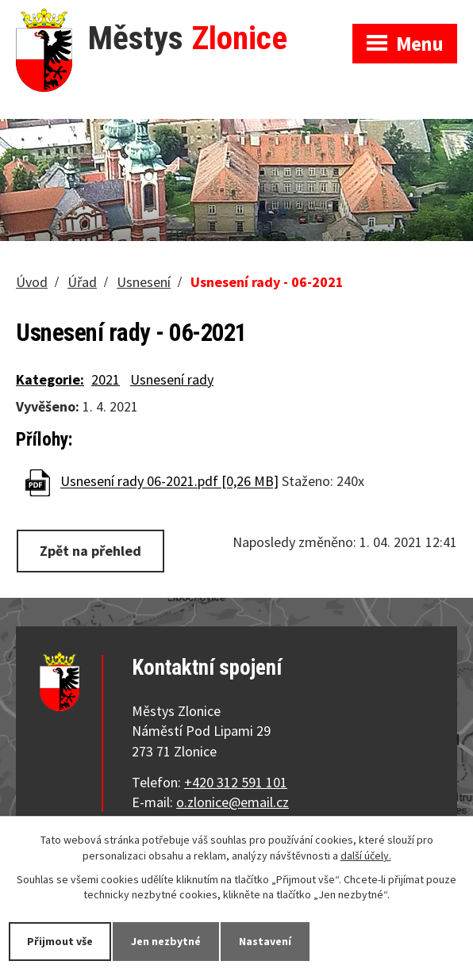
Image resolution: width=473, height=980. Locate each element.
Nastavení (265, 941)
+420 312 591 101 (236, 782)
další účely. (366, 856)
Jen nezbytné (166, 941)
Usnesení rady (172, 379)
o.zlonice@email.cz (233, 802)
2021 (106, 379)
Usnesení (144, 282)
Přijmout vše (60, 941)
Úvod (32, 282)
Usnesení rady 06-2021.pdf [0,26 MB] (169, 482)
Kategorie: (50, 379)
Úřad (82, 282)
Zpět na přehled (90, 551)
